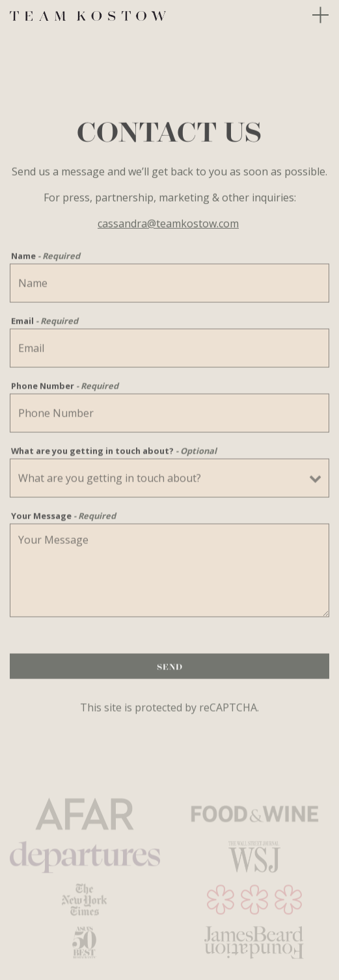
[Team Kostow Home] (88, 15)
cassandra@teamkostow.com (168, 224)
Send (170, 668)
